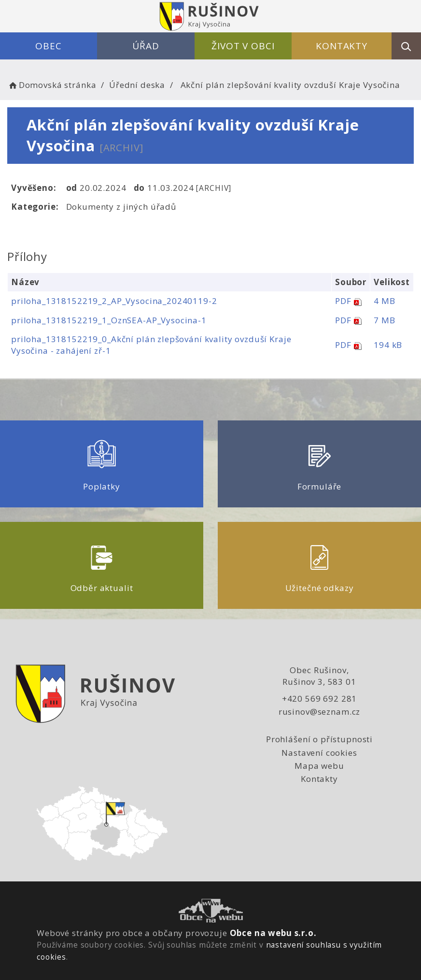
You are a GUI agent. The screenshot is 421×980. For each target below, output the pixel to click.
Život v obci (243, 46)
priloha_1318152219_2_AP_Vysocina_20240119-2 (114, 301)
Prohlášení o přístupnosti (319, 739)
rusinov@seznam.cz (319, 712)
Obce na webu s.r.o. (273, 933)
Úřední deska (137, 85)
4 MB (384, 301)
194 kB (388, 345)
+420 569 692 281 (320, 699)
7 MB (384, 320)
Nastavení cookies (319, 753)
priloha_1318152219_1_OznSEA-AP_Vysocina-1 (109, 320)
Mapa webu (319, 766)
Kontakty (342, 46)
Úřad (146, 46)
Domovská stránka (52, 85)
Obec (48, 46)
